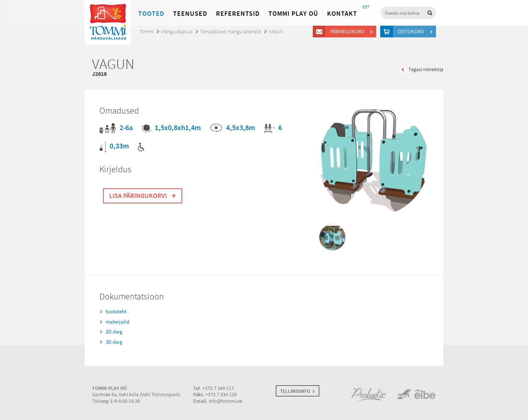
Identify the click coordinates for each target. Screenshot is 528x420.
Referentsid (238, 14)
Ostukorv (412, 32)
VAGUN (276, 32)
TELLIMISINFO (295, 391)
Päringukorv (349, 32)
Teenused (190, 14)
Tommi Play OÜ (293, 14)
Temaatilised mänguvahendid (230, 32)
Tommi (147, 32)
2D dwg (114, 332)
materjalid (118, 322)
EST (366, 7)
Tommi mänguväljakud (108, 23)
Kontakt (342, 14)
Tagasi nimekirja (426, 69)
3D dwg (114, 342)
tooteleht (116, 312)
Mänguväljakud (177, 32)
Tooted (151, 14)
